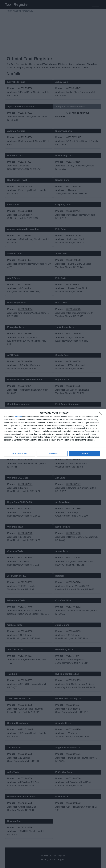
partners (18, 417)
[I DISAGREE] (101, 414)
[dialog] (53, 434)
